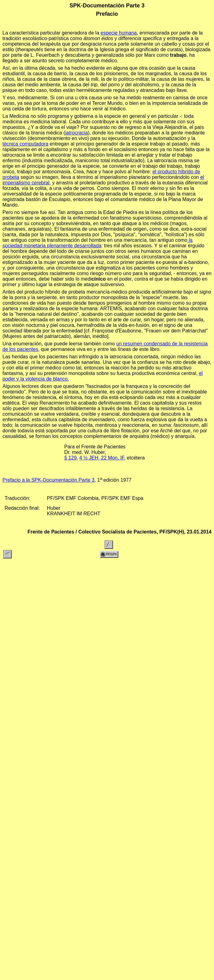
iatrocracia (77, 133)
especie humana (119, 33)
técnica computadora (25, 144)
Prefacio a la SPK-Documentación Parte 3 (48, 480)
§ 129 (70, 458)
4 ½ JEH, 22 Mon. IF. (102, 458)
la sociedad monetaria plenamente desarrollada (97, 243)
